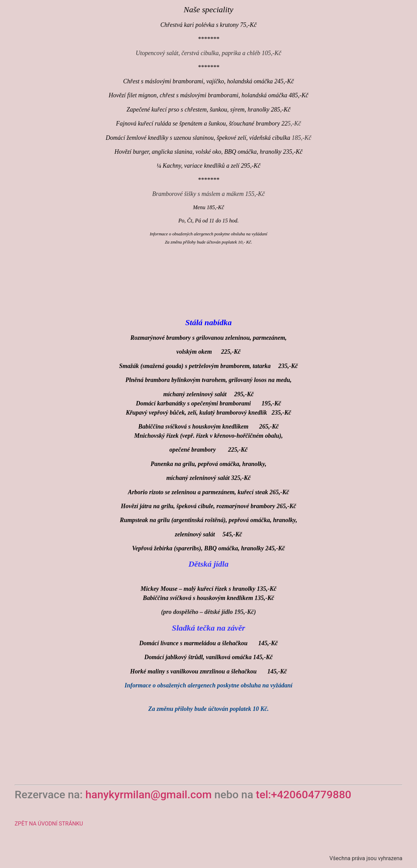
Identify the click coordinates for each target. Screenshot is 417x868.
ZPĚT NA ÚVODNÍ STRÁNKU (49, 824)
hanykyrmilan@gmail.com (150, 795)
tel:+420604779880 (303, 795)
